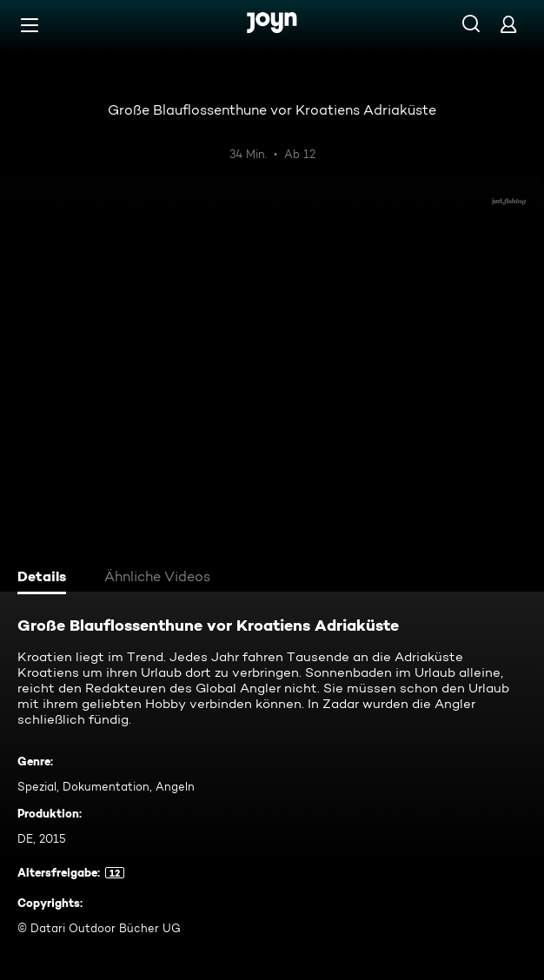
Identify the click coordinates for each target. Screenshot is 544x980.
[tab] (44, 579)
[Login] (508, 24)
